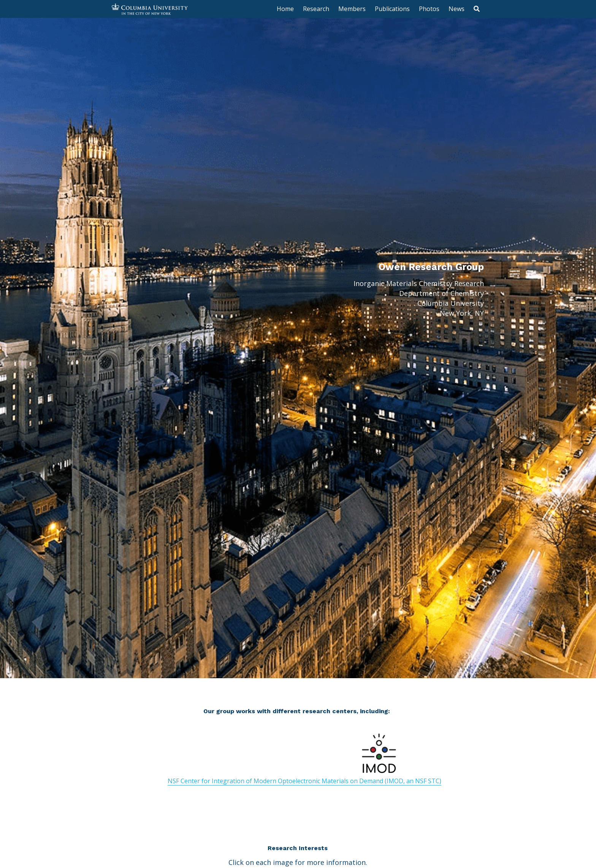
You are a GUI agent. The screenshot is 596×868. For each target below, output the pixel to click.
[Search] (477, 9)
